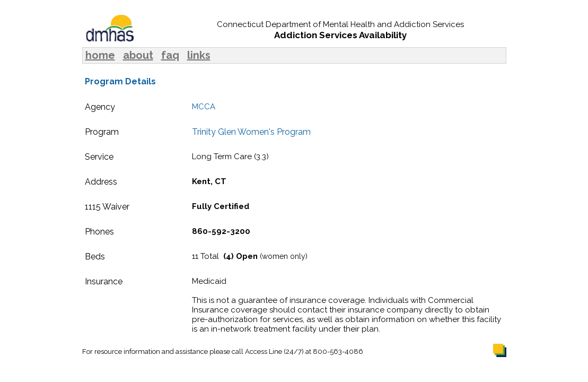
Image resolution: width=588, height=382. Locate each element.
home (100, 55)
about (138, 55)
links (199, 55)
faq (170, 55)
